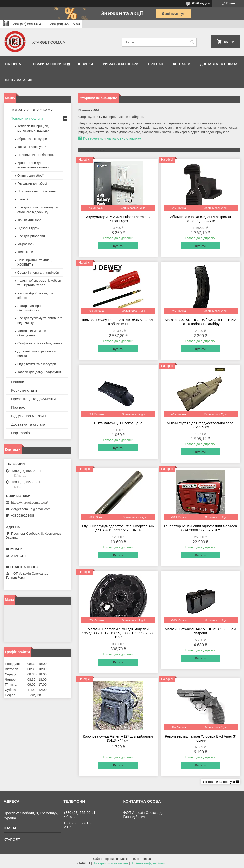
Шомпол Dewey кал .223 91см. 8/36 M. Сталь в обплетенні (118, 322)
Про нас (155, 64)
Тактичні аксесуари (32, 147)
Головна (13, 64)
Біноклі (23, 199)
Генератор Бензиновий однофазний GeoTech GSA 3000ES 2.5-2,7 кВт (200, 528)
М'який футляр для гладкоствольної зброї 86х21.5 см (201, 425)
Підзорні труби (28, 228)
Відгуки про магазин (29, 416)
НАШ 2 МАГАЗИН (19, 80)
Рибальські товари (121, 64)
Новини (18, 382)
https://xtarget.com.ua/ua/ (30, 503)
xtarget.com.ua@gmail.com (31, 509)
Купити (118, 246)
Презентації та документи (33, 399)
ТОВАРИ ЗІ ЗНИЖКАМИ (32, 110)
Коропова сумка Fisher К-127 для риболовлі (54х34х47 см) (118, 738)
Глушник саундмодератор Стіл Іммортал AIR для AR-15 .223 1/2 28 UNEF (118, 528)
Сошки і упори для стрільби (38, 273)
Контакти (182, 64)
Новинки (85, 64)
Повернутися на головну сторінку (112, 138)
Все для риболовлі (31, 236)
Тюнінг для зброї (30, 220)
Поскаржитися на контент (111, 863)
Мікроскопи (26, 244)
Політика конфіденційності (149, 863)
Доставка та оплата (219, 64)
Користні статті (24, 390)
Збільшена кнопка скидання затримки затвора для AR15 (200, 219)
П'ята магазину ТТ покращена (118, 423)
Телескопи (25, 252)
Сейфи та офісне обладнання (40, 343)
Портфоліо (21, 433)
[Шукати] (192, 42)
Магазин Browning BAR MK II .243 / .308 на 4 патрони (201, 631)
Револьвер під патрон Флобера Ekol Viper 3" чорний (201, 738)
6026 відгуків (201, 3)
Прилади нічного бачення (36, 191)
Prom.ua (145, 859)
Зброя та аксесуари (32, 139)
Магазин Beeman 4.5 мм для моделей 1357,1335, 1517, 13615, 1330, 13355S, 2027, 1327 (118, 633)
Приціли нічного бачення (36, 155)
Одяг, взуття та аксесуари (37, 364)
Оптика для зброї (30, 175)
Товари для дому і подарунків (40, 372)
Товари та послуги (48, 64)
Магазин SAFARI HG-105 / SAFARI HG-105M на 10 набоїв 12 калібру (201, 322)
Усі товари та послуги (219, 782)
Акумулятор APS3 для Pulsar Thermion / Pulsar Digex (118, 219)
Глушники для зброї (32, 183)
